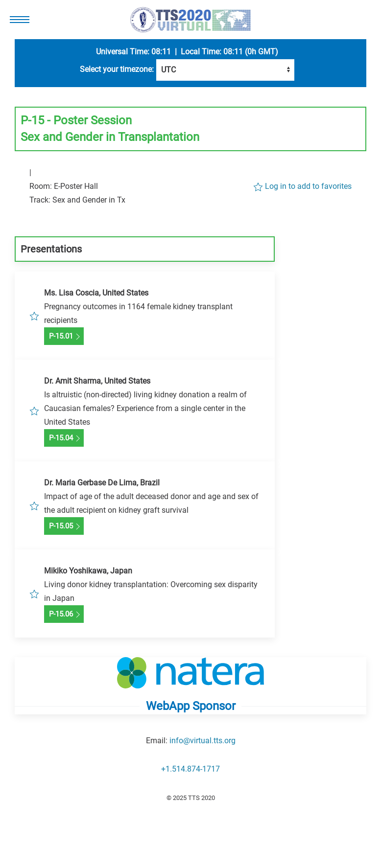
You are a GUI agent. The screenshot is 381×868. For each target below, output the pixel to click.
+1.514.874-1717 (190, 769)
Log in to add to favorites (302, 187)
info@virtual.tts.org (202, 741)
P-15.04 (64, 438)
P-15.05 (64, 526)
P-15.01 (64, 337)
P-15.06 (64, 615)
